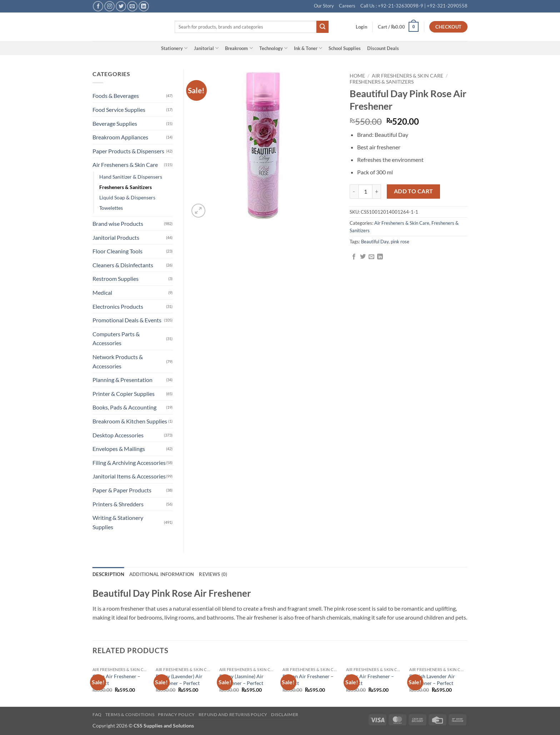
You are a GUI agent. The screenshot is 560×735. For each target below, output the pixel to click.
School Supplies (345, 48)
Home (357, 76)
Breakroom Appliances (120, 137)
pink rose (400, 242)
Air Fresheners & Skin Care (407, 76)
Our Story (324, 6)
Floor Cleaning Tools (117, 251)
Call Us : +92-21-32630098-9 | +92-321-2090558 (414, 6)
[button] (361, 27)
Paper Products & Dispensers (128, 151)
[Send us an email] (132, 6)
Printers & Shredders (118, 504)
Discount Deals (383, 48)
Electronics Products (118, 306)
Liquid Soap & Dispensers (127, 197)
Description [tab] (108, 574)
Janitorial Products (116, 237)
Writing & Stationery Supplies (118, 522)
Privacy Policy (176, 714)
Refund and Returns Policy (233, 714)
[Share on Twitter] (363, 257)
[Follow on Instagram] (109, 6)
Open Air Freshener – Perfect (116, 680)
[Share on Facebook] (354, 257)
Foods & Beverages (116, 96)
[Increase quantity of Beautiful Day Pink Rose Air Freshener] (377, 192)
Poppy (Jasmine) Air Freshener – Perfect (241, 680)
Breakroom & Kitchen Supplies (130, 421)
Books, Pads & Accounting (124, 407)
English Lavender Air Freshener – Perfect (432, 680)
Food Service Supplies (119, 110)
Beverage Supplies (115, 123)
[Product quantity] (365, 192)
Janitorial (206, 48)
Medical (102, 292)
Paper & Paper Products (122, 490)
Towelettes (111, 208)
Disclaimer (285, 714)
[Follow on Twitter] (121, 6)
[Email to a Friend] (371, 257)
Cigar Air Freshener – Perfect (370, 680)
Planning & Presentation (122, 380)
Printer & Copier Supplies (124, 394)
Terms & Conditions (130, 714)
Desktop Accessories (118, 435)
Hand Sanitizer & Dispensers (131, 177)
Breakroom (239, 48)
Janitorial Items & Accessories (129, 476)
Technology (273, 48)
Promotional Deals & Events (127, 320)
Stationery (174, 48)
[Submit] (322, 27)
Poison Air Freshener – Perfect (308, 680)
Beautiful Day (375, 242)
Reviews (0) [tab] (213, 574)
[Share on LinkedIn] (380, 257)
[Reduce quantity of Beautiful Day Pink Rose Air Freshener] (354, 192)
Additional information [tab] (162, 574)
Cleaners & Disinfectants (123, 265)
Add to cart (414, 191)
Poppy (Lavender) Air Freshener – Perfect (179, 680)
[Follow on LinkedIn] (144, 6)
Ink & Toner (308, 48)
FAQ (97, 714)
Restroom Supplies (116, 279)
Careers (347, 6)
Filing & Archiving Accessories (129, 463)
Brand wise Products (118, 224)
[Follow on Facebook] (98, 6)
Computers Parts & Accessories (116, 339)
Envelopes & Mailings (119, 449)
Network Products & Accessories (118, 361)
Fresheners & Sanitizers (382, 82)
